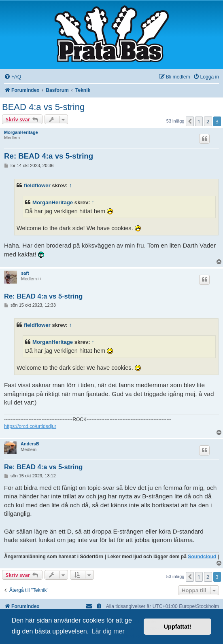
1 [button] (199, 121)
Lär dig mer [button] (108, 631)
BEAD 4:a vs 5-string (43, 107)
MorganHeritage (21, 132)
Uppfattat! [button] (178, 627)
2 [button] (208, 121)
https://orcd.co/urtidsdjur (30, 426)
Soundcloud (202, 557)
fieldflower (37, 185)
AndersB (30, 444)
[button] (190, 121)
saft (25, 273)
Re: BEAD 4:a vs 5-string (49, 156)
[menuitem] (13, 77)
